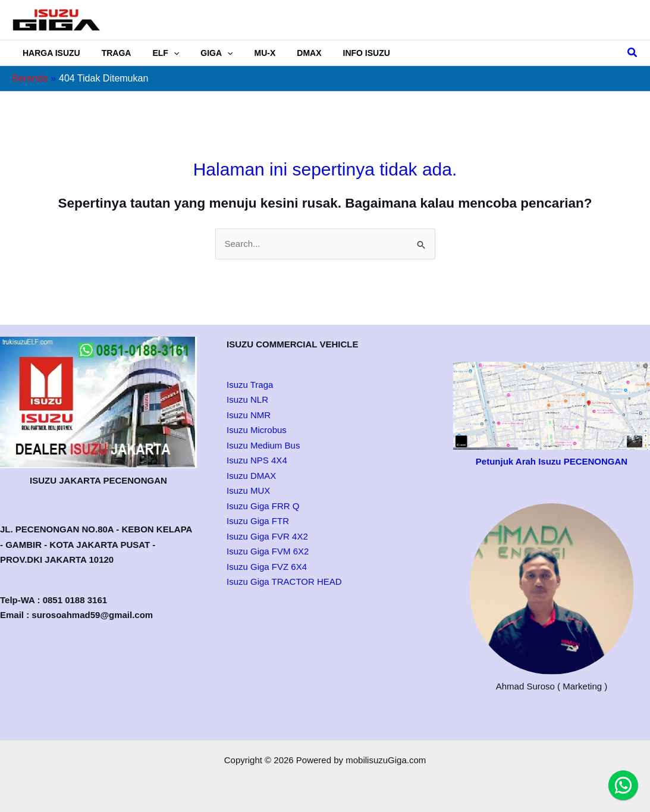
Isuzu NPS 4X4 (257, 460)
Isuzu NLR (247, 399)
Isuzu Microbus (257, 430)
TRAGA (109, 53)
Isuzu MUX (248, 490)
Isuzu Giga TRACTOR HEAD (284, 581)
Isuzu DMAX (251, 476)
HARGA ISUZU (49, 53)
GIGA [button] (200, 53)
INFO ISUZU (336, 53)
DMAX (283, 53)
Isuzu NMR (249, 415)
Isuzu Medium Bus (263, 445)
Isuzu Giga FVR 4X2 (267, 536)
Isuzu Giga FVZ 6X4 (267, 567)
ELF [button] (154, 53)
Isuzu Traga (250, 385)
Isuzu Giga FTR (258, 521)
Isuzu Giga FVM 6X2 (268, 551)
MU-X (244, 53)
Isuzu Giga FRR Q (263, 506)
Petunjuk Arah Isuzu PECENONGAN (552, 461)
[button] (162, 53)
